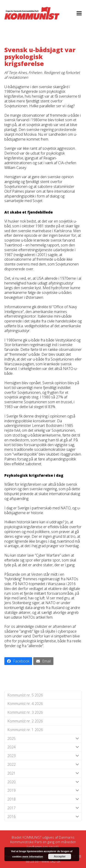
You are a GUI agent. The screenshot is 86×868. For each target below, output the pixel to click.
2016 (43, 817)
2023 (43, 756)
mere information (33, 857)
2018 (43, 799)
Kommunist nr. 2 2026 (25, 721)
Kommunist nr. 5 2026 (25, 695)
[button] (79, 13)
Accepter (60, 857)
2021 (43, 773)
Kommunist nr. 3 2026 (25, 712)
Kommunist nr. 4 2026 (25, 704)
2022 (43, 765)
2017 (43, 808)
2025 (43, 739)
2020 (43, 782)
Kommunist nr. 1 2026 (25, 730)
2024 (43, 747)
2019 (43, 790)
